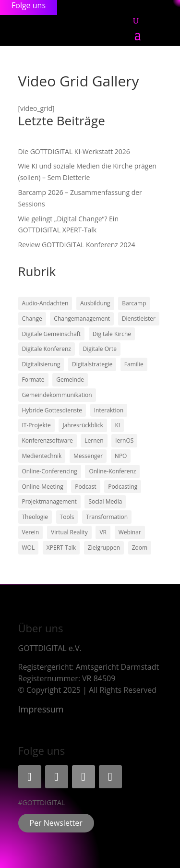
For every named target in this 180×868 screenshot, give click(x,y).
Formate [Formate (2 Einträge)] (33, 380)
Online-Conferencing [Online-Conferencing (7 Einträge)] (50, 471)
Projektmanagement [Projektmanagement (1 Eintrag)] (49, 501)
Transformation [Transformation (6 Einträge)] (107, 517)
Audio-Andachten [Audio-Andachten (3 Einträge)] (45, 303)
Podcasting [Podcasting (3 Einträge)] (123, 487)
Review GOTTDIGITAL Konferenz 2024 (77, 245)
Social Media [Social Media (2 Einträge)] (105, 501)
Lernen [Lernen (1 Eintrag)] (94, 440)
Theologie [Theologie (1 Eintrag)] (35, 517)
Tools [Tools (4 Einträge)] (67, 517)
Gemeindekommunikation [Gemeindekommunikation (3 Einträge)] (57, 395)
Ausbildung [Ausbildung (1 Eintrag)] (95, 303)
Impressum (41, 709)
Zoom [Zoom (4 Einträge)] (140, 548)
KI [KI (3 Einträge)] (117, 425)
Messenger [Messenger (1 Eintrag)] (88, 456)
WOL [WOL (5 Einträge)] (29, 548)
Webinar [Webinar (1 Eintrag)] (130, 532)
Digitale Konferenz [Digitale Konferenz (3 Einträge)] (47, 349)
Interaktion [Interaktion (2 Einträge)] (109, 410)
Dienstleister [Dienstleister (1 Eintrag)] (139, 319)
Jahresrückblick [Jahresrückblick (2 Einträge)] (83, 425)
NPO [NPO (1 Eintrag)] (121, 456)
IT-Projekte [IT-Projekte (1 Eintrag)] (36, 425)
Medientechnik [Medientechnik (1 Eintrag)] (42, 456)
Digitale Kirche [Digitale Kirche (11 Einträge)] (112, 334)
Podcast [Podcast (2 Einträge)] (85, 487)
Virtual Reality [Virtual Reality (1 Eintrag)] (69, 532)
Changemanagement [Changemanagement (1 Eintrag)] (82, 319)
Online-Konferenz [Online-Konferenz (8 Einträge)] (112, 471)
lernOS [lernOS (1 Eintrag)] (124, 440)
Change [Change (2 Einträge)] (32, 319)
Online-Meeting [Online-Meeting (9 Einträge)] (43, 487)
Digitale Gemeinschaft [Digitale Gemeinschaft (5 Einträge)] (52, 334)
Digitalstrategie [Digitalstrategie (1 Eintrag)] (92, 364)
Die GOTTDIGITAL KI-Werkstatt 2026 (74, 151)
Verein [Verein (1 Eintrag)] (31, 532)
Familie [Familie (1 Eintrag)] (134, 364)
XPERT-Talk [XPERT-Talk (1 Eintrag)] (61, 548)
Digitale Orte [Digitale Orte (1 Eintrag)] (100, 349)
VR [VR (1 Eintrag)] (103, 532)
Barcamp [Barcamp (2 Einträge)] (134, 303)
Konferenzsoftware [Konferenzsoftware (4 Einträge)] (48, 440)
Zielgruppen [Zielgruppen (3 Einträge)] (104, 548)
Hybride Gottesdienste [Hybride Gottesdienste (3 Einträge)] (52, 410)
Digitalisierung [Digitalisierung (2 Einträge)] (41, 364)
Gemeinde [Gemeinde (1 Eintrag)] (70, 380)
